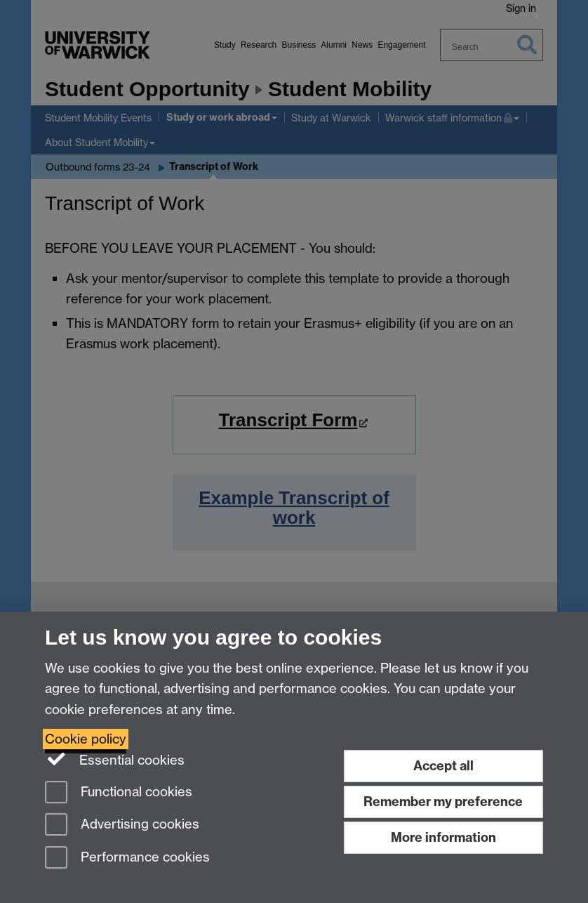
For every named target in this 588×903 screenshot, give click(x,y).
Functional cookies (119, 793)
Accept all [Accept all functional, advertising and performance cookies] (443, 766)
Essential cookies (115, 759)
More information (443, 837)
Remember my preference (443, 802)
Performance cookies (127, 858)
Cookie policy (86, 739)
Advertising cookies (122, 825)
